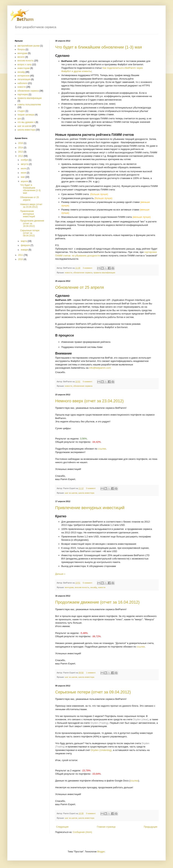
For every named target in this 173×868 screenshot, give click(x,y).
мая (23, 177)
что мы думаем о (26, 122)
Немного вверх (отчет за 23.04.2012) (89, 401)
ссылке (102, 449)
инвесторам (24, 68)
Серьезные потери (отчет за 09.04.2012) (93, 692)
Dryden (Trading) (99, 723)
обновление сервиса (83, 273)
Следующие (62, 827)
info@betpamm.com (100, 368)
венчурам (69, 587)
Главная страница (106, 827)
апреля (25, 181)
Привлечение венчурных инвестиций (90, 508)
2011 (21, 255)
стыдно (21, 111)
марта (24, 241)
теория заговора (26, 115)
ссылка (134, 781)
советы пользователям (29, 105)
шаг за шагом (71, 493)
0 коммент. (88, 382)
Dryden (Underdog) (101, 750)
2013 (21, 152)
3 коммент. (88, 268)
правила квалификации (104, 273)
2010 (21, 259)
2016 (21, 143)
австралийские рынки (29, 46)
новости (68, 273)
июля (24, 169)
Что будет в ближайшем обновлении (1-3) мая (99, 47)
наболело (22, 83)
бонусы (21, 49)
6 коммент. (88, 583)
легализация (24, 79)
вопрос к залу (24, 65)
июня (24, 173)
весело (21, 57)
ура (19, 119)
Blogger (101, 852)
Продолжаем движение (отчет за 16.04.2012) (97, 602)
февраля (26, 245)
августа (25, 164)
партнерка (23, 94)
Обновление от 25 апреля (80, 287)
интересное (23, 76)
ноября (25, 160)
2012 (21, 156)
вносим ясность (82, 587)
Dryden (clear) (141, 719)
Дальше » (60, 574)
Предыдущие (151, 827)
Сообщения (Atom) (82, 832)
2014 (21, 148)
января (25, 250)
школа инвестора (86, 493)
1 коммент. (91, 673)
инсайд (94, 587)
